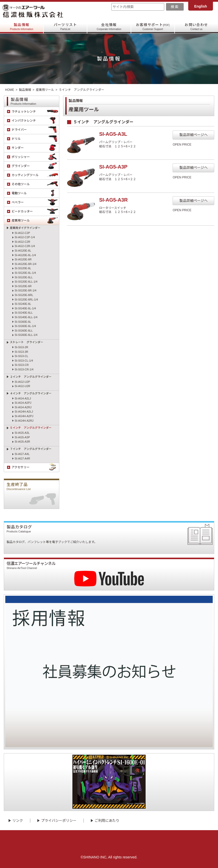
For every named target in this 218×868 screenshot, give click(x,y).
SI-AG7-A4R (22, 458)
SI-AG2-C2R (22, 242)
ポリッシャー (35, 157)
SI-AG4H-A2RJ (24, 421)
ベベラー (35, 202)
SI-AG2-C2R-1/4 (25, 246)
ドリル (35, 139)
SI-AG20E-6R (23, 259)
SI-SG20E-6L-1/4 (25, 273)
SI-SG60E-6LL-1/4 (26, 335)
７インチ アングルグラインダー (31, 449)
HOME (10, 90)
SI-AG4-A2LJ (23, 398)
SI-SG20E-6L (23, 268)
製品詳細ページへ (194, 135)
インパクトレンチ (35, 120)
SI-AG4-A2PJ (23, 403)
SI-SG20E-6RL (24, 295)
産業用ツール (45, 90)
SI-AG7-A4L (22, 454)
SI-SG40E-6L (23, 304)
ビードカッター (35, 211)
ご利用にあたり (107, 821)
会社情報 (109, 27)
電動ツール (35, 193)
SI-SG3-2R (21, 347)
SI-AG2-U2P (22, 382)
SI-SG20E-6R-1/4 (25, 290)
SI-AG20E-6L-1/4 (25, 255)
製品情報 (21, 27)
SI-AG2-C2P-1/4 (25, 237)
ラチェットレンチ (35, 111)
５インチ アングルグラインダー (31, 428)
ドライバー (35, 130)
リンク (18, 821)
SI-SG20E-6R (23, 286)
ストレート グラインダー (26, 342)
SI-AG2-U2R (22, 386)
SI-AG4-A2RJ (23, 407)
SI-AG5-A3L (22, 433)
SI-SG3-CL (21, 356)
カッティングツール (35, 175)
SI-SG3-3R (21, 352)
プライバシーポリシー (59, 821)
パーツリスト (65, 27)
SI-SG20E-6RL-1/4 (26, 300)
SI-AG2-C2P (22, 233)
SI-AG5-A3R (22, 442)
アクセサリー (35, 467)
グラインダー (35, 166)
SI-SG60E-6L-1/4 (25, 326)
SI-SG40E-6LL (24, 313)
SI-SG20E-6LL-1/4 (26, 282)
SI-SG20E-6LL (24, 277)
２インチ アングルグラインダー (31, 377)
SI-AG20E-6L (23, 251)
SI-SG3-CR (22, 365)
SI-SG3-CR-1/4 (24, 369)
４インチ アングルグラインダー (31, 393)
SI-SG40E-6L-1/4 (25, 308)
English (201, 6)
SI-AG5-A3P (22, 437)
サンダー (35, 148)
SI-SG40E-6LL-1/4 (26, 317)
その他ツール (35, 184)
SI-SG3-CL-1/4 (24, 361)
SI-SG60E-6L (23, 322)
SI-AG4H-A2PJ (24, 416)
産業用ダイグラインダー (25, 228)
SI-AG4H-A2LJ (24, 412)
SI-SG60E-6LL (24, 331)
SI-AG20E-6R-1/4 (25, 264)
